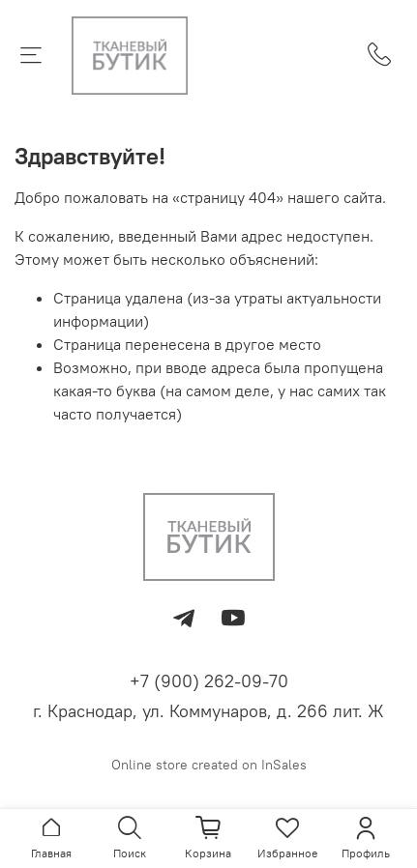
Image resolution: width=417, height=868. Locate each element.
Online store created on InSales (209, 765)
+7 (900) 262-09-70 (209, 681)
